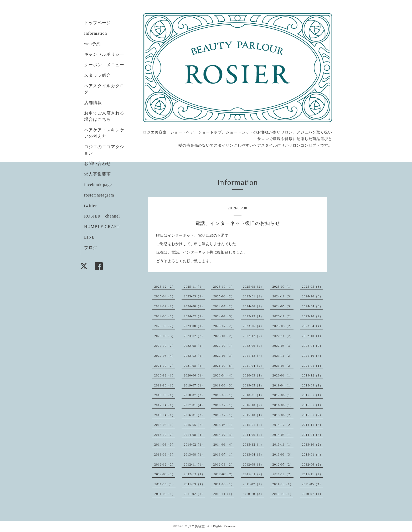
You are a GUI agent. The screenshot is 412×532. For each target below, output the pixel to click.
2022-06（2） (253, 346)
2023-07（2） (224, 326)
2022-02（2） (194, 356)
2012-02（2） (224, 474)
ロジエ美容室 (195, 526)
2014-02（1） (194, 445)
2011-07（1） (253, 484)
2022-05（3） (283, 346)
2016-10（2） (253, 405)
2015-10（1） (253, 415)
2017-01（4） (194, 405)
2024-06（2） (253, 306)
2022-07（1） (224, 346)
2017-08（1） (283, 395)
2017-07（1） (312, 395)
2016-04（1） (165, 415)
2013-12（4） (253, 445)
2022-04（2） (312, 346)
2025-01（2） (253, 296)
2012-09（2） (224, 464)
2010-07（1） (312, 494)
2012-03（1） (194, 474)
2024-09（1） (165, 306)
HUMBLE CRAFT (102, 227)
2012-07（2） (283, 464)
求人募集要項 (97, 174)
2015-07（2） (312, 415)
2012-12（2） (165, 464)
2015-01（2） (253, 425)
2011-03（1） (165, 494)
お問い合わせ (97, 164)
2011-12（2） (283, 474)
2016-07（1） (312, 405)
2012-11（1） (194, 464)
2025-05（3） (312, 287)
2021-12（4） (253, 356)
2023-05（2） (283, 326)
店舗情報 (93, 103)
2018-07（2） (194, 395)
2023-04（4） (312, 326)
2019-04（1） (283, 385)
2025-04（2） (165, 296)
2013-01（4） (312, 454)
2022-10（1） (312, 336)
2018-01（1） (253, 395)
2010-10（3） (253, 494)
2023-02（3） (194, 336)
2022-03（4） (165, 356)
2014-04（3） (312, 435)
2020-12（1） (165, 375)
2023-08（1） (194, 326)
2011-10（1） (165, 484)
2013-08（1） (194, 454)
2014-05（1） (283, 435)
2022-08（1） (194, 346)
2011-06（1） (283, 484)
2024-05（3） (283, 306)
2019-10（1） (165, 385)
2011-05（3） (312, 484)
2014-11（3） (312, 425)
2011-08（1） (224, 484)
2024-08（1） (194, 306)
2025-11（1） (194, 287)
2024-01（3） (224, 316)
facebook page (98, 185)
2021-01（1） (312, 366)
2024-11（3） (283, 296)
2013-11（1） (283, 445)
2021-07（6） (224, 366)
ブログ (91, 248)
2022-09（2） (165, 346)
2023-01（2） (224, 336)
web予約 (92, 44)
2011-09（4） (194, 484)
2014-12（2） (283, 425)
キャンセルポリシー (104, 54)
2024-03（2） (165, 316)
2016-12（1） (224, 405)
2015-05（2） (194, 425)
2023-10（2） (312, 316)
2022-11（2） (283, 336)
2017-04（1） (165, 405)
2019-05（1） (253, 385)
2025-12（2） (165, 287)
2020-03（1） (253, 375)
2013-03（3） (283, 454)
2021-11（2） (283, 356)
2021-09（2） (165, 366)
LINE (89, 237)
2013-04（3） (253, 454)
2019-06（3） (224, 385)
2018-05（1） (224, 395)
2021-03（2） (283, 366)
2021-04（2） (253, 366)
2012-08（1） (253, 464)
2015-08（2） (283, 415)
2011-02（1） (194, 494)
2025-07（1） (283, 287)
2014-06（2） (253, 435)
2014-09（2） (165, 435)
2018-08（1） (165, 395)
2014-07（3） (224, 435)
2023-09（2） (165, 326)
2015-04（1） (224, 425)
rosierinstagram (99, 195)
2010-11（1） (224, 494)
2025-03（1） (194, 296)
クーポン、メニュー (104, 65)
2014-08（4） (194, 435)
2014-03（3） (165, 445)
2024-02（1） (194, 316)
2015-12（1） (224, 415)
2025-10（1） (224, 287)
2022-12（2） (253, 336)
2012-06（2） (312, 464)
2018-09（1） (312, 385)
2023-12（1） (253, 316)
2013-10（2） (312, 445)
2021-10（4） (312, 356)
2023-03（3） (165, 336)
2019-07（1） (194, 385)
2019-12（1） (312, 375)
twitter (91, 206)
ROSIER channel (102, 216)
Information (96, 33)
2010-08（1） (283, 494)
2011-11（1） (312, 474)
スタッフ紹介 (97, 75)
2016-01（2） (194, 415)
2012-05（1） (165, 474)
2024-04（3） (312, 306)
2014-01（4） (224, 445)
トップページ (97, 23)
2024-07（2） (224, 306)
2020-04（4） (224, 375)
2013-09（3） (165, 454)
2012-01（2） (254, 474)
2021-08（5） (194, 366)
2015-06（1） (165, 425)
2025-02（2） (224, 296)
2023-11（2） (283, 316)
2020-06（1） (194, 375)
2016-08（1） (283, 405)
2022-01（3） (224, 356)
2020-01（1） (283, 375)
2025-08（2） (253, 287)
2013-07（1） (224, 454)
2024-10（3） (312, 296)
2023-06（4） (253, 326)
